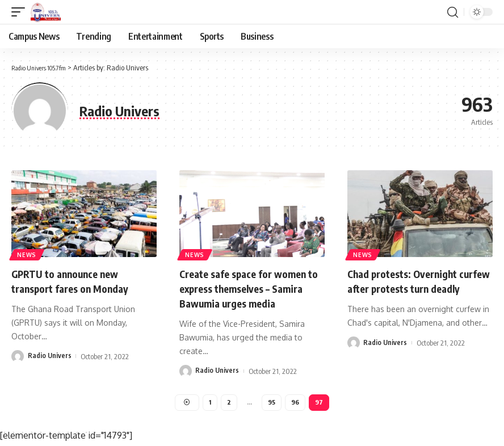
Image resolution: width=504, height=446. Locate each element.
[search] (452, 12)
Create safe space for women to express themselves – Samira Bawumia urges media (251, 288)
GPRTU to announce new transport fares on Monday (77, 281)
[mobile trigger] (21, 12)
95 (272, 403)
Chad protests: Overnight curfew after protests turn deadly (412, 288)
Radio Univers (50, 356)
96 (296, 403)
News (28, 254)
